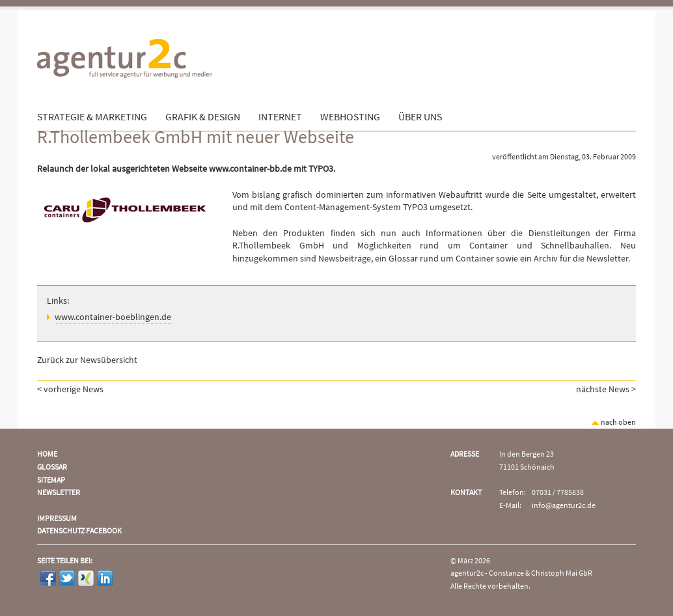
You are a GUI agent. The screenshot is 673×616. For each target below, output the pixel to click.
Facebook (48, 578)
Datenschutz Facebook (79, 531)
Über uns (420, 117)
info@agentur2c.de (564, 506)
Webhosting (350, 117)
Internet (280, 117)
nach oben (613, 422)
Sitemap (51, 480)
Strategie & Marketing (92, 117)
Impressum (57, 519)
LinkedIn (105, 578)
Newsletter (59, 493)
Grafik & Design (203, 117)
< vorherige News (70, 390)
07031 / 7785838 (558, 493)
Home (47, 454)
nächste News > (606, 390)
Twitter (67, 578)
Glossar (52, 467)
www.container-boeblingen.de (113, 317)
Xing (86, 578)
